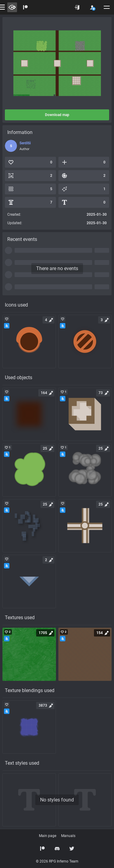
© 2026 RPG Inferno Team (57, 861)
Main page (48, 836)
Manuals (68, 836)
